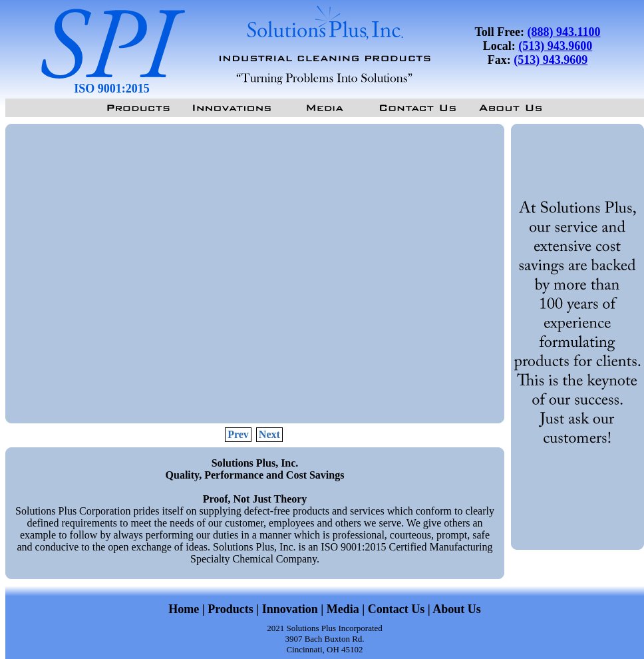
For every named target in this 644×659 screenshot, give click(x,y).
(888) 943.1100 (564, 32)
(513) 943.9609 (551, 60)
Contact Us (397, 609)
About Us (457, 609)
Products (231, 609)
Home (184, 609)
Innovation (292, 609)
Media (343, 609)
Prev (238, 434)
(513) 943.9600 (555, 46)
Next (269, 434)
